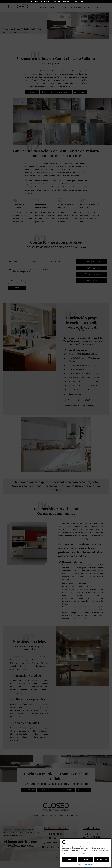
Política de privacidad (88, 864)
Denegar (86, 859)
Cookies (79, 864)
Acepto (70, 859)
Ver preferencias (102, 859)
